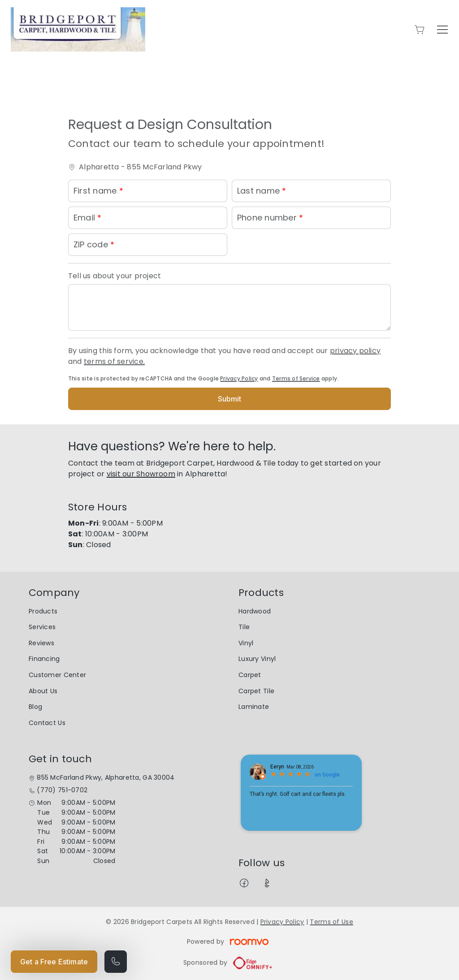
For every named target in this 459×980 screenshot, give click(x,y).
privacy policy (355, 351)
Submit (230, 399)
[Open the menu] (442, 30)
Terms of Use (331, 922)
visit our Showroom (141, 474)
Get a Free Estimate (54, 962)
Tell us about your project (115, 276)
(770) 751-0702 (62, 790)
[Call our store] (116, 962)
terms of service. (114, 361)
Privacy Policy (239, 378)
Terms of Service (296, 378)
